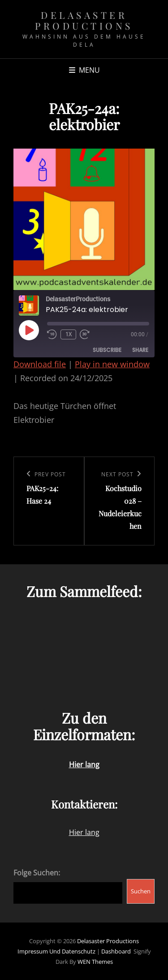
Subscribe (107, 350)
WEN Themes (95, 962)
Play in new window (112, 364)
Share (140, 350)
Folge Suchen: (37, 873)
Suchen (141, 891)
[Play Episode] (29, 330)
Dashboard (116, 951)
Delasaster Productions (84, 20)
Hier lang (84, 832)
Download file (40, 364)
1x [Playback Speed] (69, 334)
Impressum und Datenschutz (56, 951)
